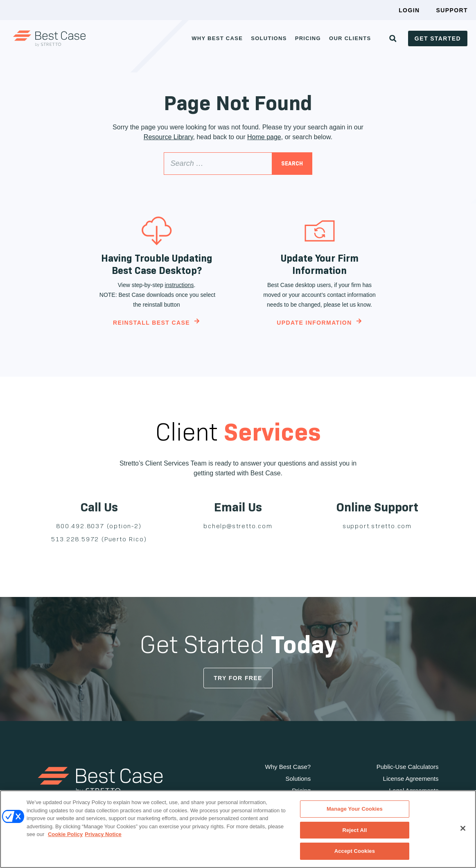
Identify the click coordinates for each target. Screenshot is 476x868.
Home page (264, 137)
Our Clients (350, 38)
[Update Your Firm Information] (320, 231)
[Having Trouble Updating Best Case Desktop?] (157, 231)
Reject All (354, 830)
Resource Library (168, 137)
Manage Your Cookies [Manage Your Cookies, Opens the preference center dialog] (355, 809)
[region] (238, 829)
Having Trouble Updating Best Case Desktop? (157, 264)
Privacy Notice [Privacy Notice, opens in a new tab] (103, 834)
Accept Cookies (355, 851)
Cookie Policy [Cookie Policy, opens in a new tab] (65, 834)
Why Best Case (217, 38)
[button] (393, 38)
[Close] (463, 828)
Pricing (308, 38)
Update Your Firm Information (320, 264)
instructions (179, 285)
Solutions (269, 38)
